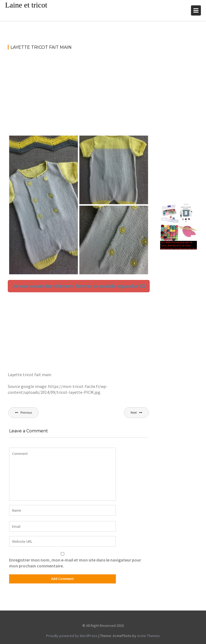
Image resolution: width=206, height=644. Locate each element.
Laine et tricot (26, 5)
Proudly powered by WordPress (72, 636)
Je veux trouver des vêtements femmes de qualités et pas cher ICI (79, 286)
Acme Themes (148, 636)
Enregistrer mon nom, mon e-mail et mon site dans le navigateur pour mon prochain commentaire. (75, 563)
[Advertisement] (79, 95)
